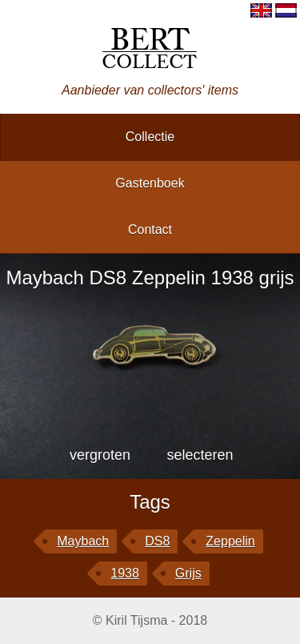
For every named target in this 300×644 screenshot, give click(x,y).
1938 (125, 573)
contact (150, 229)
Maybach (83, 541)
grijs (188, 573)
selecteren (200, 455)
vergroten (100, 455)
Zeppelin (230, 541)
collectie (150, 137)
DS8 (157, 541)
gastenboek (150, 183)
